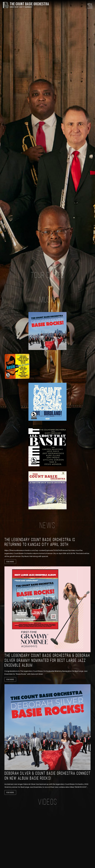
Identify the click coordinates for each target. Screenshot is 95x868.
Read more (10, 562)
